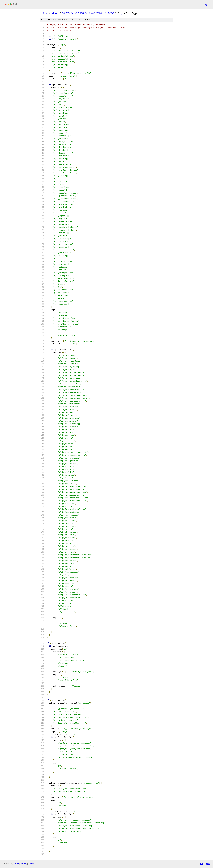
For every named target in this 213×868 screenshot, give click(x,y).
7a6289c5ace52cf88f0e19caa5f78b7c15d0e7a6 (88, 13)
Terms (31, 864)
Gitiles (16, 864)
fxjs (121, 13)
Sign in (207, 4)
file (96, 20)
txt (202, 864)
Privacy (24, 864)
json (208, 864)
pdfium (44, 13)
